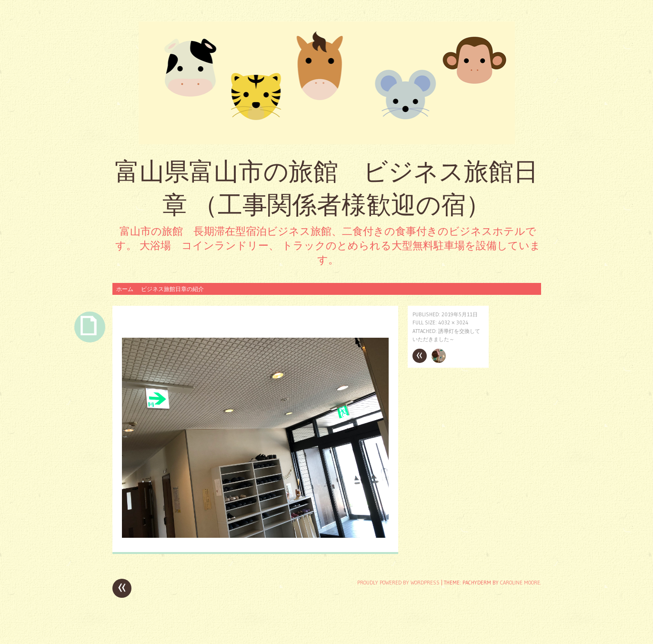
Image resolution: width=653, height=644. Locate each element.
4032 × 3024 (453, 322)
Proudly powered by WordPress (398, 583)
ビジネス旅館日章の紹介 (172, 289)
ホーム (125, 289)
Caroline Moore (520, 583)
